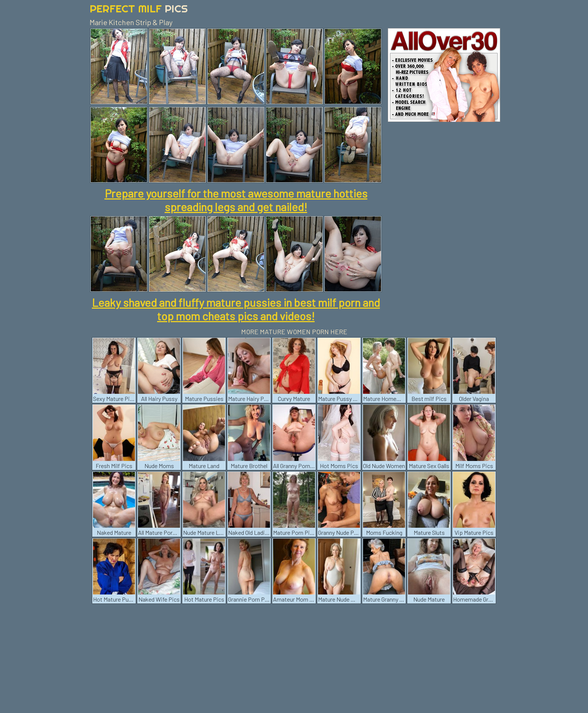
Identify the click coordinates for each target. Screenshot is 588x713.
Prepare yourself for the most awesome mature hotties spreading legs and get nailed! (236, 200)
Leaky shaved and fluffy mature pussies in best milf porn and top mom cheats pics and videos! (236, 309)
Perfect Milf (139, 8)
